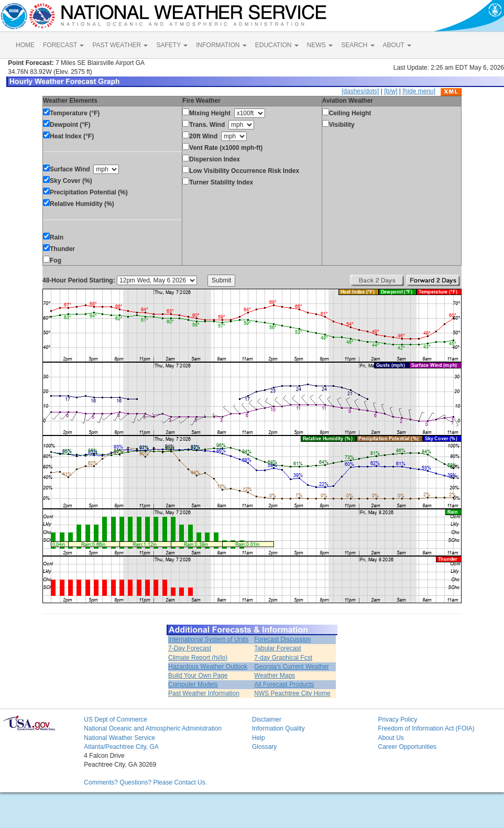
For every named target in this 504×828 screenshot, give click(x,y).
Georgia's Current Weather (292, 667)
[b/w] (391, 91)
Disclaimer (267, 720)
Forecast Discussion (282, 639)
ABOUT (397, 45)
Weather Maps (275, 676)
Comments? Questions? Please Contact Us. (145, 782)
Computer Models (193, 684)
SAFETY (172, 45)
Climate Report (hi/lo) (198, 658)
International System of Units (208, 639)
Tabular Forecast (277, 648)
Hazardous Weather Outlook (208, 667)
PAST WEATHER (120, 45)
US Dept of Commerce (116, 720)
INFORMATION (221, 45)
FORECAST (63, 45)
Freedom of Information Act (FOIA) (426, 728)
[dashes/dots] (360, 91)
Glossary (264, 747)
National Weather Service (119, 738)
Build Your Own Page (198, 676)
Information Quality (278, 728)
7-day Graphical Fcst (283, 658)
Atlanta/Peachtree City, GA (121, 747)
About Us (391, 738)
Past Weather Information (204, 693)
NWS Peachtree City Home (292, 693)
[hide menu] (419, 91)
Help (259, 738)
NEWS (320, 45)
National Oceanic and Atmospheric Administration (153, 728)
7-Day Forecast (190, 648)
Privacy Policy (397, 720)
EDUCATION (277, 45)
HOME (25, 45)
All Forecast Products (284, 684)
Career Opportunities (407, 747)
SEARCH (358, 45)
